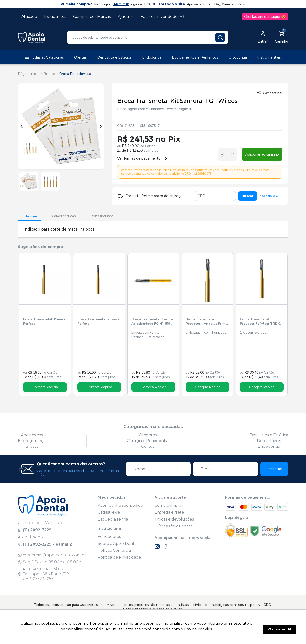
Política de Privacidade (119, 557)
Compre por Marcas (92, 17)
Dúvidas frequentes (173, 526)
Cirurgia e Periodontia (148, 441)
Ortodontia (238, 57)
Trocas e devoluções (174, 519)
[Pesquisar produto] (220, 37)
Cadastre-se (109, 512)
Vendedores (109, 537)
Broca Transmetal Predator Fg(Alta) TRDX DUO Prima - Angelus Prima (260, 322)
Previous (22, 126)
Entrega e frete (169, 512)
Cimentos (148, 435)
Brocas (49, 74)
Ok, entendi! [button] (279, 629)
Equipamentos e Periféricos (195, 57)
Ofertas (80, 57)
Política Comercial (115, 550)
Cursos (148, 446)
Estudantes (55, 17)
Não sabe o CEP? (271, 196)
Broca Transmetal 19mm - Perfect (44, 321)
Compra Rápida (45, 387)
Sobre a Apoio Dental (118, 543)
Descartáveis (269, 441)
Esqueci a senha (113, 519)
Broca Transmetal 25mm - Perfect (98, 321)
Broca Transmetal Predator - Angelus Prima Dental (206, 322)
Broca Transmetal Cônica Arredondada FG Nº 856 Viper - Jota (152, 322)
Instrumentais (269, 57)
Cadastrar (274, 469)
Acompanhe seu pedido (120, 505)
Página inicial (29, 74)
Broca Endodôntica (75, 74)
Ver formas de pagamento (142, 158)
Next (101, 126)
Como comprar (169, 505)
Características (64, 216)
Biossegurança (32, 441)
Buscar (248, 196)
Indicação (29, 216)
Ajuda (126, 17)
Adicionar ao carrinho (262, 154)
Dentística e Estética (114, 57)
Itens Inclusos (102, 216)
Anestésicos (32, 435)
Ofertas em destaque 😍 (265, 17)
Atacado (29, 17)
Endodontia (152, 57)
